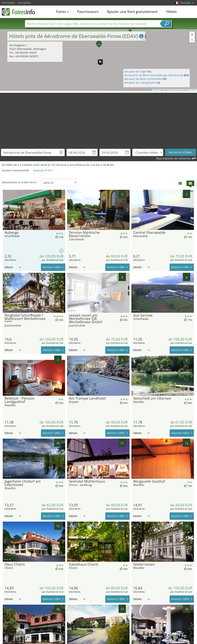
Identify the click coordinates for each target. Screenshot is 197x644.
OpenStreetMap (175, 90)
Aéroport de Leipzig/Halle (142, 83)
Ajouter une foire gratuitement (132, 12)
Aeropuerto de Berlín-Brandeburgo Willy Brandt (157, 75)
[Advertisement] (99, 119)
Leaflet (156, 90)
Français (187, 3)
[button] (192, 34)
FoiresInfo (20, 11)
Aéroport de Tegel (138, 72)
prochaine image (63, 210)
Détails (13, 267)
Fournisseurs (88, 12)
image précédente (5, 210)
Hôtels (171, 12)
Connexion (8, 3)
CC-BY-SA (193, 90)
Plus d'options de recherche (174, 158)
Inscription (24, 3)
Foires (62, 12)
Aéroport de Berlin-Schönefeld (146, 79)
